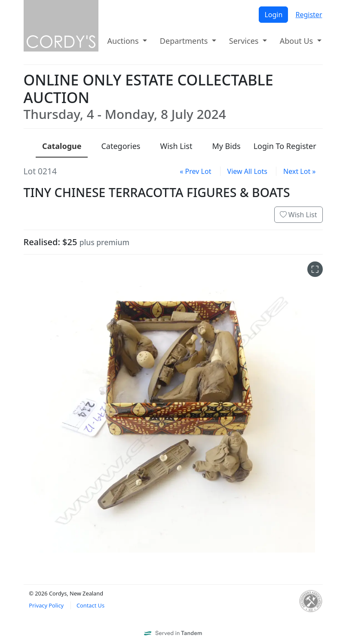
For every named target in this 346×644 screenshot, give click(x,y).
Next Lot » (299, 171)
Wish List (299, 215)
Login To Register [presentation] (285, 146)
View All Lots (247, 171)
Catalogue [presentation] (62, 146)
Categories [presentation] (121, 146)
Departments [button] (185, 41)
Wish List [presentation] (176, 146)
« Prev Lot (195, 171)
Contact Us (90, 605)
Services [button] (245, 41)
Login (273, 15)
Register (309, 15)
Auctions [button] (124, 41)
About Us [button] (297, 41)
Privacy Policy (46, 605)
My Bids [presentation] (226, 146)
